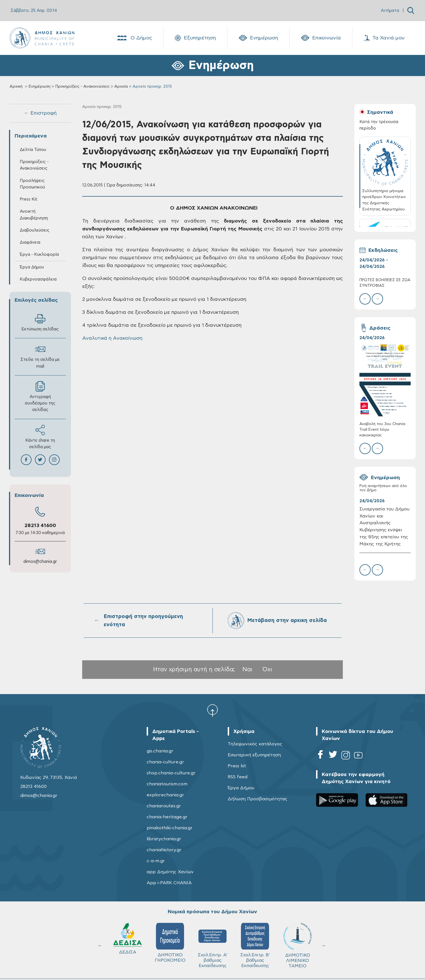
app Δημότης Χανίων (170, 872)
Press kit (237, 766)
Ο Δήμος (134, 38)
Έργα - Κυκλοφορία (39, 255)
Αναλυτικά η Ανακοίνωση (112, 338)
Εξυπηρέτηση (195, 38)
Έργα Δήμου (32, 267)
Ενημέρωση (258, 38)
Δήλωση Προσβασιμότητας (258, 799)
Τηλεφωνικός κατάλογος (255, 744)
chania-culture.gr (165, 762)
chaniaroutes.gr (164, 806)
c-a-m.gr (156, 861)
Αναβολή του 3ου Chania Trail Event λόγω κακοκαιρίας (382, 430)
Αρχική (16, 86)
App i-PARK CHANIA (169, 883)
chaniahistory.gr (164, 850)
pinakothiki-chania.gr (170, 828)
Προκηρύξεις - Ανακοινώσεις (82, 86)
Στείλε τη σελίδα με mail (40, 356)
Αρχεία (121, 86)
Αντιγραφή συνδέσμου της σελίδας (40, 396)
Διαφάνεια (30, 242)
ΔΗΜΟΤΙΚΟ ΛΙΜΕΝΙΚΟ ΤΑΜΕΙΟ (297, 945)
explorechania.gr (165, 795)
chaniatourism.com (167, 784)
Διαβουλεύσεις (35, 230)
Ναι (247, 669)
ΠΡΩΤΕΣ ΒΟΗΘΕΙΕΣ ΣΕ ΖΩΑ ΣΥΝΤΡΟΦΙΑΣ (385, 283)
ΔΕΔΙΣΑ (127, 939)
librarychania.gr (164, 839)
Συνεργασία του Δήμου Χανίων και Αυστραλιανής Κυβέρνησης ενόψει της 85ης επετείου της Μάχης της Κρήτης (384, 526)
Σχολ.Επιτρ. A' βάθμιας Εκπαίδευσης (213, 945)
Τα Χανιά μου (384, 38)
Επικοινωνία (321, 38)
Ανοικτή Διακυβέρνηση (34, 215)
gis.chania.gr (160, 751)
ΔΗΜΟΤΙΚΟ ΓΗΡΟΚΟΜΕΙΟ (170, 943)
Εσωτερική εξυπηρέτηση (254, 755)
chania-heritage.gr (167, 817)
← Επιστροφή (40, 113)
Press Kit (29, 199)
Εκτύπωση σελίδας (40, 322)
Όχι (267, 669)
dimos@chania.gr (40, 562)
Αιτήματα (390, 11)
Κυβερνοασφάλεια (38, 279)
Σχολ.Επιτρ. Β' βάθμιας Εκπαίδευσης (255, 945)
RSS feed (238, 777)
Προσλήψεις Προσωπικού (32, 184)
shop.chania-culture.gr (171, 773)
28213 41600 (40, 526)
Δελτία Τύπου (33, 150)
